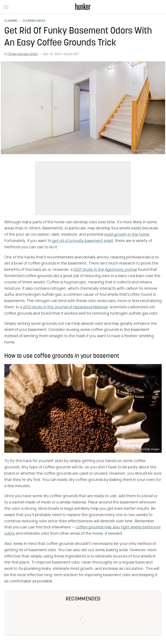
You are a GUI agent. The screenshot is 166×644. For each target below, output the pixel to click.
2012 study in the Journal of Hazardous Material (65, 307)
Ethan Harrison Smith (23, 54)
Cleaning (11, 21)
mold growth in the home (127, 235)
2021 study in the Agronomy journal (105, 270)
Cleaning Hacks (34, 21)
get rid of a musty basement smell (83, 241)
